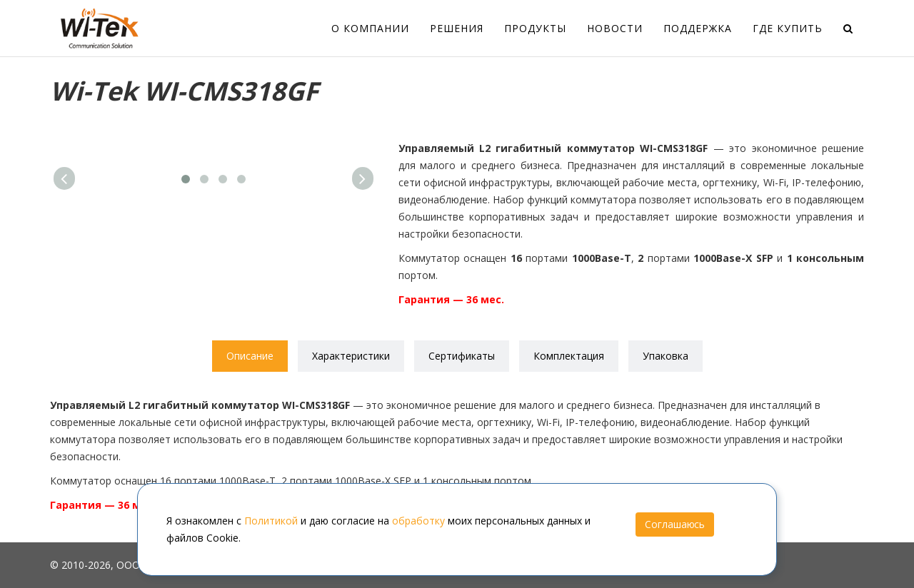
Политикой (271, 521)
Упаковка (666, 356)
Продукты (535, 28)
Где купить (788, 28)
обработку (418, 521)
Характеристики (351, 356)
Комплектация (569, 356)
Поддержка (698, 28)
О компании (370, 28)
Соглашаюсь (675, 524)
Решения (457, 28)
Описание (250, 356)
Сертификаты (462, 356)
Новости (615, 28)
